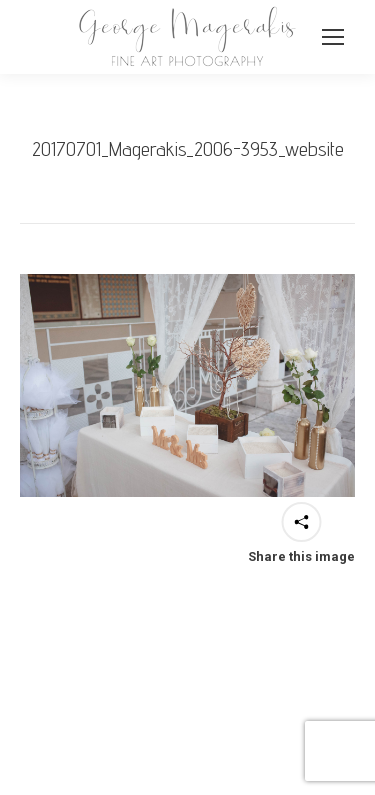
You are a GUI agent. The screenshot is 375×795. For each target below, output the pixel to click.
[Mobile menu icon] (333, 37)
